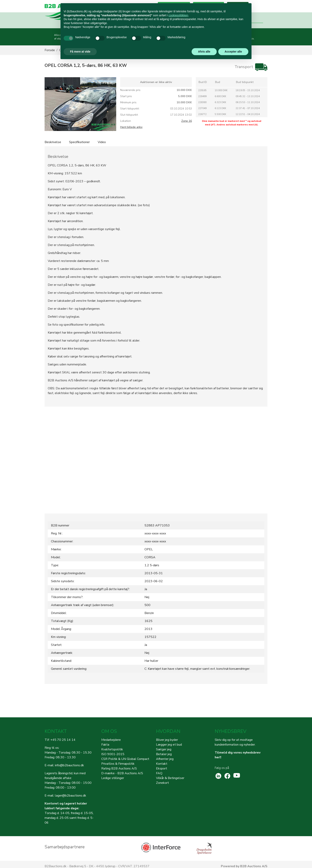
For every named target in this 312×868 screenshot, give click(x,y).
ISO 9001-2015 (113, 754)
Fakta (105, 745)
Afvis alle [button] (204, 52)
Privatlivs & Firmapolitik (118, 764)
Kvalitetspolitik (112, 749)
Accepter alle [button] (233, 52)
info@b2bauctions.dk (69, 765)
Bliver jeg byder (167, 740)
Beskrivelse (53, 142)
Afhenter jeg (165, 759)
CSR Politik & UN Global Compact (125, 759)
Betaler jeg (164, 754)
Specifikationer (79, 142)
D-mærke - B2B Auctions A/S (122, 773)
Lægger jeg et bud (169, 745)
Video (102, 142)
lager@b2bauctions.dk (71, 796)
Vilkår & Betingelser (170, 778)
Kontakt (162, 764)
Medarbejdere (111, 740)
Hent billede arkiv (131, 127)
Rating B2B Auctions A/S (119, 768)
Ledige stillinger (113, 778)
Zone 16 (187, 121)
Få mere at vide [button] (80, 52)
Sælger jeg (164, 749)
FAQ (159, 773)
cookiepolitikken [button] (178, 15)
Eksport (162, 768)
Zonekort (162, 783)
